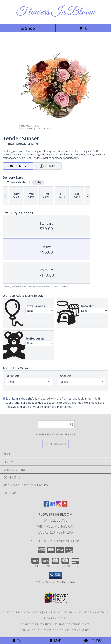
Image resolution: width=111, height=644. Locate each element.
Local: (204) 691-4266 (55, 532)
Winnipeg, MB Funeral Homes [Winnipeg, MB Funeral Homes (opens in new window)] (22, 612)
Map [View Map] (55, 641)
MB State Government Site (72, 624)
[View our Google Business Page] (52, 505)
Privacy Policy (31, 630)
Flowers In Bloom (55, 12)
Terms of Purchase (56, 630)
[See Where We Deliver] (55, 444)
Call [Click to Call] (19, 641)
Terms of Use (81, 630)
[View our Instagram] (59, 505)
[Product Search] (56, 424)
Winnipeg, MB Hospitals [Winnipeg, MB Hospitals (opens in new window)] (60, 612)
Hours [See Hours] (92, 641)
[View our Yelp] (65, 505)
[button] (56, 575)
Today (38, 182)
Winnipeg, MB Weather (36, 624)
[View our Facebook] (46, 505)
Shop (28, 28)
